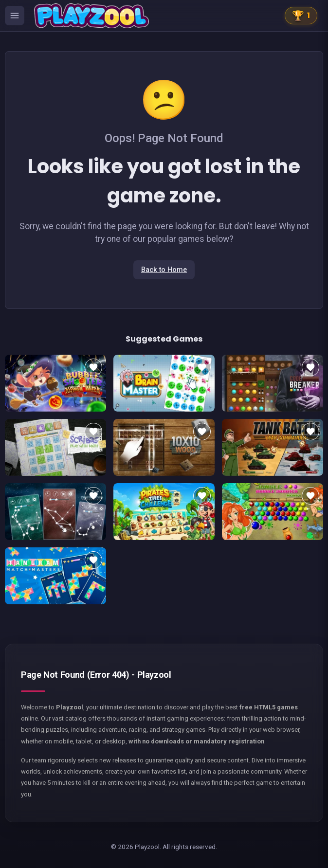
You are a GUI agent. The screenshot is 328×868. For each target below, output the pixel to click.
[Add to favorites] (93, 367)
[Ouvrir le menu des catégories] (15, 16)
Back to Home (164, 270)
